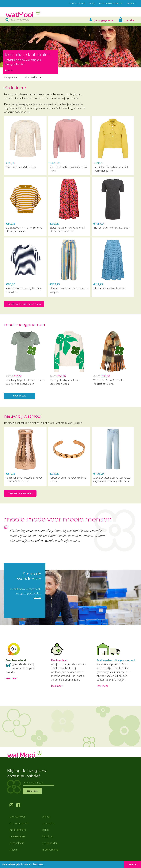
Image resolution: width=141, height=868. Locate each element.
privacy (46, 821)
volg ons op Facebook (20, 810)
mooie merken (18, 840)
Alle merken (32, 77)
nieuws (13, 854)
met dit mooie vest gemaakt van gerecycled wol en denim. (26, 593)
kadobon (47, 840)
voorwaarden (50, 847)
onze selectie (17, 847)
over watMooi (17, 821)
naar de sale (20, 396)
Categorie (10, 77)
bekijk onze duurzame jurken (24, 304)
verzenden (48, 827)
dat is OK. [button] (133, 864)
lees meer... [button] (39, 864)
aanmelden (32, 795)
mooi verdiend (50, 854)
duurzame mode (19, 827)
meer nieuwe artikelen (20, 493)
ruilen (46, 834)
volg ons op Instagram (13, 810)
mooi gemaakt (18, 834)
